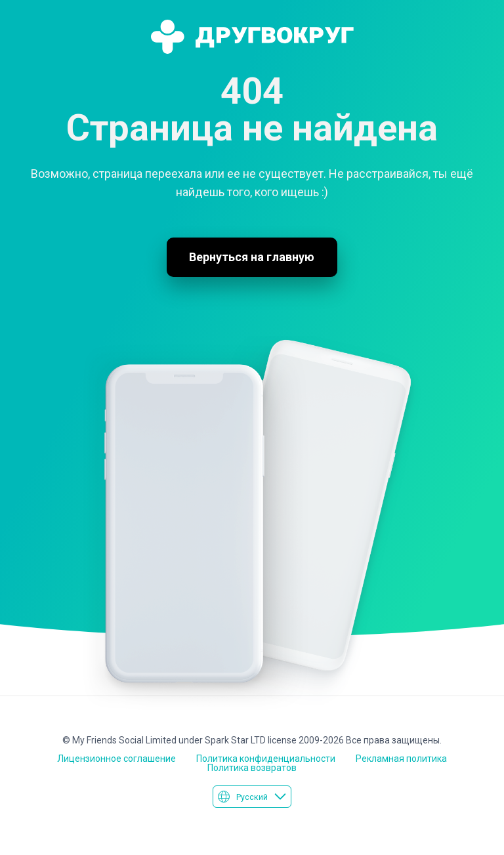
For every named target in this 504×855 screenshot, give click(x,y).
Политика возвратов (252, 768)
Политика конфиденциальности (266, 759)
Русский (252, 797)
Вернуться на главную (252, 257)
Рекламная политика (401, 759)
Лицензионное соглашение (116, 759)
